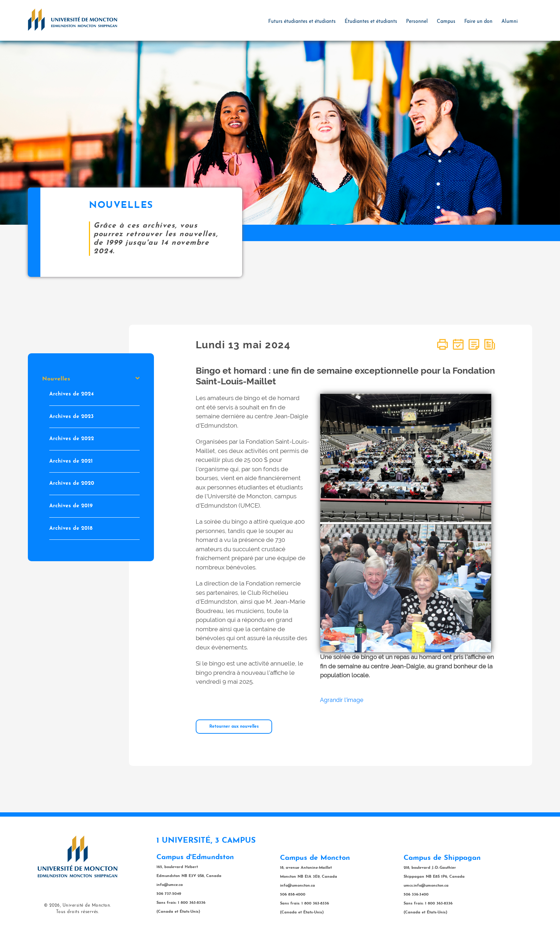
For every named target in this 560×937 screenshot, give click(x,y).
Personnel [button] (417, 22)
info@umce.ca (170, 885)
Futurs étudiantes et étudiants (302, 22)
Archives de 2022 (72, 439)
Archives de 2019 (71, 506)
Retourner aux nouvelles (234, 727)
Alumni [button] (510, 22)
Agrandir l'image (342, 700)
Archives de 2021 (71, 461)
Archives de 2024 (72, 394)
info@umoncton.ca (297, 886)
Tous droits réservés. (78, 912)
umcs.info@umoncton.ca (426, 886)
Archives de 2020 (72, 484)
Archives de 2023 (72, 416)
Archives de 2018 (71, 528)
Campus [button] (446, 22)
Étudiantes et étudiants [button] (371, 22)
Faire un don (478, 22)
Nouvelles (91, 379)
